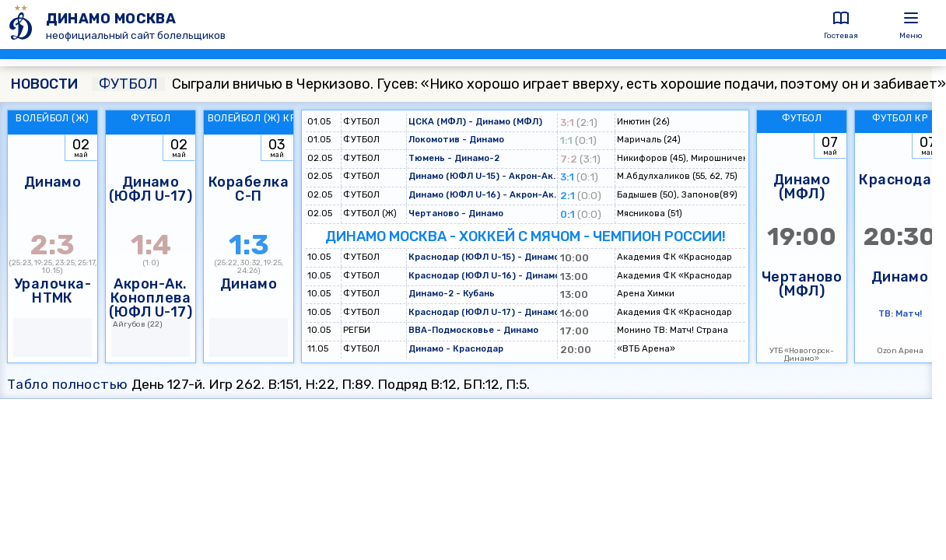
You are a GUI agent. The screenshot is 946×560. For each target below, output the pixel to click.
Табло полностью (68, 384)
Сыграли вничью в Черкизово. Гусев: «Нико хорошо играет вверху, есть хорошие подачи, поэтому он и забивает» (519, 84)
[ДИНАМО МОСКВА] (23, 24)
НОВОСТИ (44, 84)
